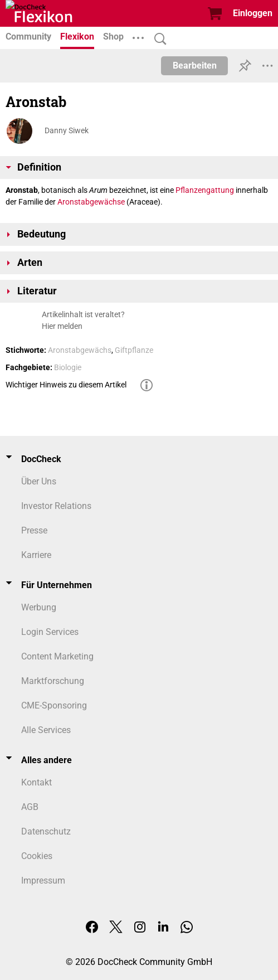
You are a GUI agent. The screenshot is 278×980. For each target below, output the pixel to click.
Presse (34, 530)
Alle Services (46, 730)
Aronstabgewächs (80, 350)
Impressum (43, 880)
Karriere (36, 555)
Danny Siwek (67, 130)
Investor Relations (56, 506)
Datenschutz (46, 831)
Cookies (37, 856)
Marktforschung (53, 681)
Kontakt (36, 782)
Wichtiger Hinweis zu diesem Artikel (66, 385)
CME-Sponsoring (54, 705)
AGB (30, 807)
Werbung (39, 607)
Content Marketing (57, 656)
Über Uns (39, 481)
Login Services (50, 632)
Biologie (68, 367)
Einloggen (253, 13)
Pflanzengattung (205, 190)
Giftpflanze (134, 350)
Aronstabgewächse (91, 202)
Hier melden (62, 326)
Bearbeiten (195, 66)
